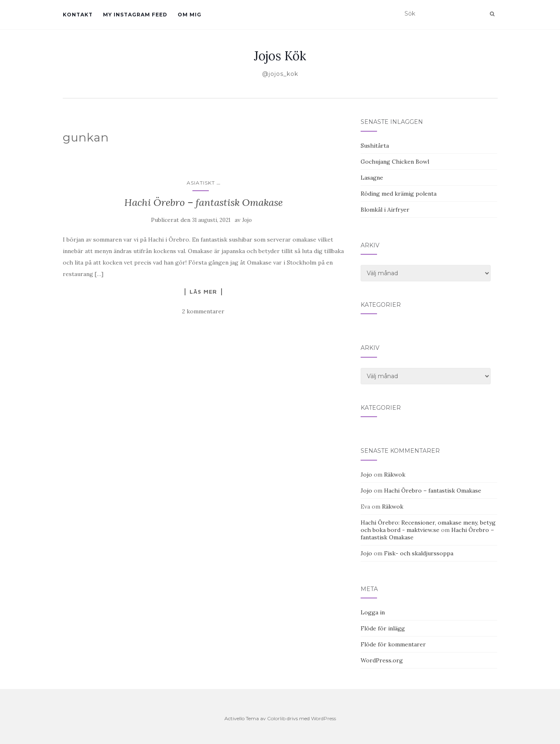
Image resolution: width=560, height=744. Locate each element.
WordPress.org (382, 660)
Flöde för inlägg (383, 628)
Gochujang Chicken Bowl (395, 162)
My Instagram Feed (135, 15)
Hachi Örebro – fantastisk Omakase (203, 202)
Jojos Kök (280, 56)
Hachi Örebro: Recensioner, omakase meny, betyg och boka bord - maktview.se (428, 526)
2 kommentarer (203, 311)
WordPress (323, 718)
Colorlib (276, 718)
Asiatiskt (201, 183)
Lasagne (372, 178)
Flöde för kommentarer (393, 644)
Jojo (247, 220)
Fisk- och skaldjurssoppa (419, 553)
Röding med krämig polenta (399, 194)
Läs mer (203, 292)
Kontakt (78, 15)
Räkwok (395, 475)
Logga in (373, 612)
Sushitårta (375, 146)
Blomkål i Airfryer (385, 210)
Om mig (190, 15)
